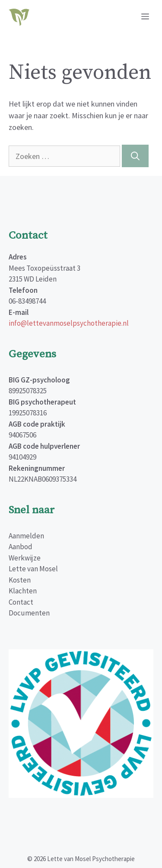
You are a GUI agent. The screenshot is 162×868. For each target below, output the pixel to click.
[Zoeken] (135, 156)
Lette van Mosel (33, 569)
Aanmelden (26, 536)
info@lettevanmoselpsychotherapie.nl (69, 323)
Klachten (23, 591)
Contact (21, 602)
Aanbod (21, 547)
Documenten (29, 613)
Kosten (20, 580)
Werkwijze (25, 558)
